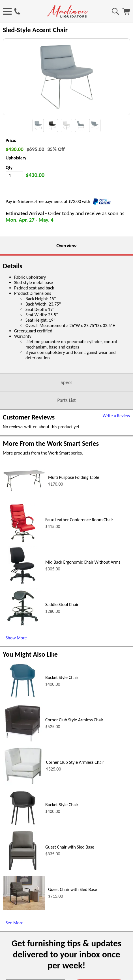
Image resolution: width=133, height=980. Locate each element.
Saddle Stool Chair (62, 619)
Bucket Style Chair (62, 692)
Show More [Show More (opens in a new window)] (16, 652)
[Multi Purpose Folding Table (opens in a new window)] (24, 504)
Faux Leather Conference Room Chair (79, 534)
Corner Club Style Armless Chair (74, 734)
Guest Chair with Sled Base (70, 861)
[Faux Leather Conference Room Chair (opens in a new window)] (23, 556)
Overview (66, 260)
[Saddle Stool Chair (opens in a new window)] (22, 640)
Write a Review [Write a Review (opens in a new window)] (116, 430)
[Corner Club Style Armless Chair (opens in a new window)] (22, 756)
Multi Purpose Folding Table (74, 491)
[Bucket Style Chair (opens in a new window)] (23, 713)
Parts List (66, 414)
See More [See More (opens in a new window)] (14, 937)
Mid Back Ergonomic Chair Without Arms (83, 576)
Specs (66, 397)
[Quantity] (14, 190)
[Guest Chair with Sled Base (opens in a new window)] (23, 883)
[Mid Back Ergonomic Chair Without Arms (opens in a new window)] (23, 598)
